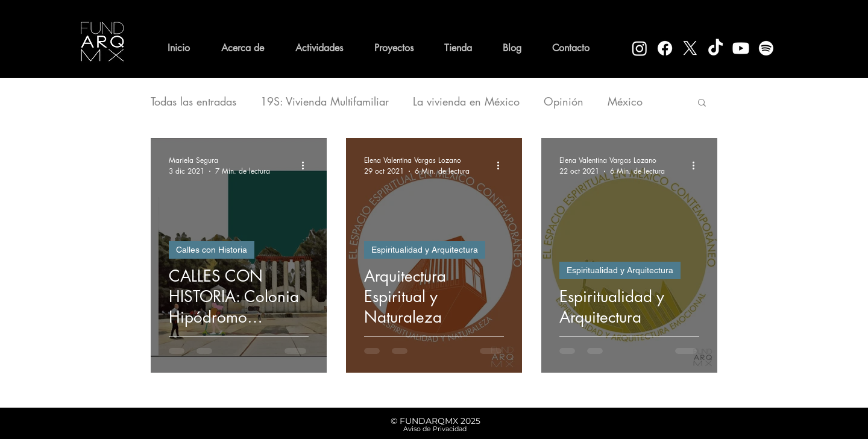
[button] (702, 103)
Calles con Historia (212, 250)
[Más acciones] (307, 165)
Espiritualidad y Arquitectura (425, 250)
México (625, 101)
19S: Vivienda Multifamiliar (325, 101)
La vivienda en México (466, 101)
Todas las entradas (193, 101)
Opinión (564, 101)
